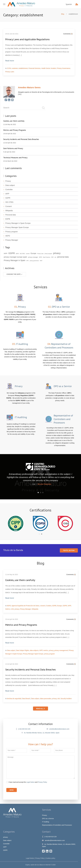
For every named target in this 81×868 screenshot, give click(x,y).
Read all (40, 709)
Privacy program (10, 232)
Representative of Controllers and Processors (57, 825)
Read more (10, 61)
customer (15, 68)
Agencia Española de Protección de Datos (25, 606)
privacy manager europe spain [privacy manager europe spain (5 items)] (15, 257)
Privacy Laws (10, 72)
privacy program (49, 654)
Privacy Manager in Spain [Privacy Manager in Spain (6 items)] (15, 260)
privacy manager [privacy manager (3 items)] (33, 257)
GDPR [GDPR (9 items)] (12, 253)
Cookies (49, 606)
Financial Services (34, 68)
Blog (63, 14)
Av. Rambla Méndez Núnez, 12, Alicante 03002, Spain (40, 733)
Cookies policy (50, 858)
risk (59, 699)
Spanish (69, 4)
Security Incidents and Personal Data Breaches (30, 670)
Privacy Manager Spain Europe (16, 227)
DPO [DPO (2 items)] (28, 261)
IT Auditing (46, 822)
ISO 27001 (8, 202)
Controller (8, 190)
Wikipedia (8, 211)
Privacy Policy (42, 782)
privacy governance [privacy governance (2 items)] (34, 261)
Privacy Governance (63, 68)
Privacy (7, 181)
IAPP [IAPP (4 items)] (6, 253)
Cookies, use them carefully (20, 580)
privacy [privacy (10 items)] (57, 253)
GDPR (7, 198)
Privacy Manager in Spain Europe (17, 223)
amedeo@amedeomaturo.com (58, 729)
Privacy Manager (11, 240)
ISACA (7, 609)
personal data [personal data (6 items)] (63, 257)
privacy (17, 609)
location (53, 68)
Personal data (10, 215)
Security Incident (66, 699)
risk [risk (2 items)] (55, 257)
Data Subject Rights (22, 650)
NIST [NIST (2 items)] (41, 261)
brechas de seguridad (14, 699)
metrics (46, 650)
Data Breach (26, 699)
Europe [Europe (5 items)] (33, 253)
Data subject (9, 185)
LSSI (12, 609)
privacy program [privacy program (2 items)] (48, 254)
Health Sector (46, 68)
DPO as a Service (48, 819)
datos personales (46, 699)
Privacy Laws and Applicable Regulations (27, 39)
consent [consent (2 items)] (28, 254)
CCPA (9, 68)
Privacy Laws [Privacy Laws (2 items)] (40, 254)
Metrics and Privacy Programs (21, 625)
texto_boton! (69, 550)
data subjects (34, 650)
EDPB (7, 219)
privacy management (61, 650)
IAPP (6, 194)
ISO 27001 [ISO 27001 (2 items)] (22, 254)
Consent (7, 206)
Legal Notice (30, 782)
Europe (59, 606)
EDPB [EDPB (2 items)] (40, 257)
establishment (23, 68)
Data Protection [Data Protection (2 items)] (47, 257)
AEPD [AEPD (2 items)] (17, 254)
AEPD (7, 236)
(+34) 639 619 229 (23, 729)
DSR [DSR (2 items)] (52, 257)
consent (43, 606)
